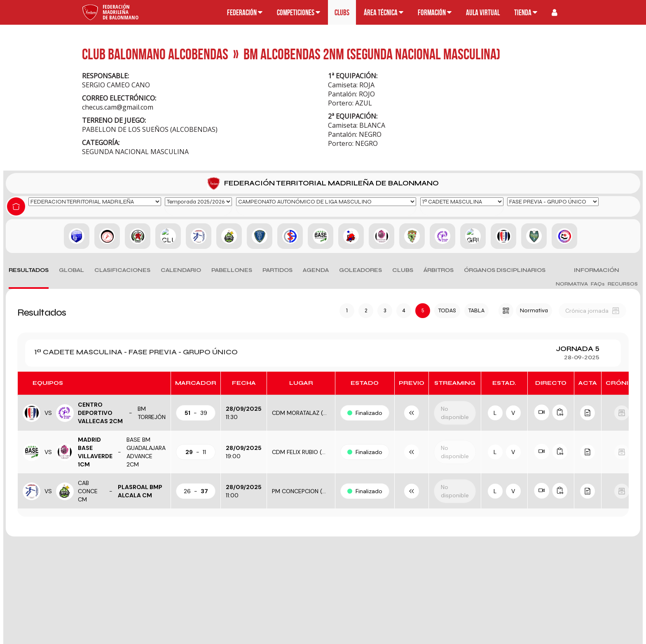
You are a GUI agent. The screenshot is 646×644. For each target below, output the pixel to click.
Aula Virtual (483, 13)
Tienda (526, 13)
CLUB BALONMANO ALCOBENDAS (155, 54)
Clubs (342, 13)
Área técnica (384, 13)
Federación (245, 13)
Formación (435, 13)
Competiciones (298, 13)
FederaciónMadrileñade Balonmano (121, 12)
